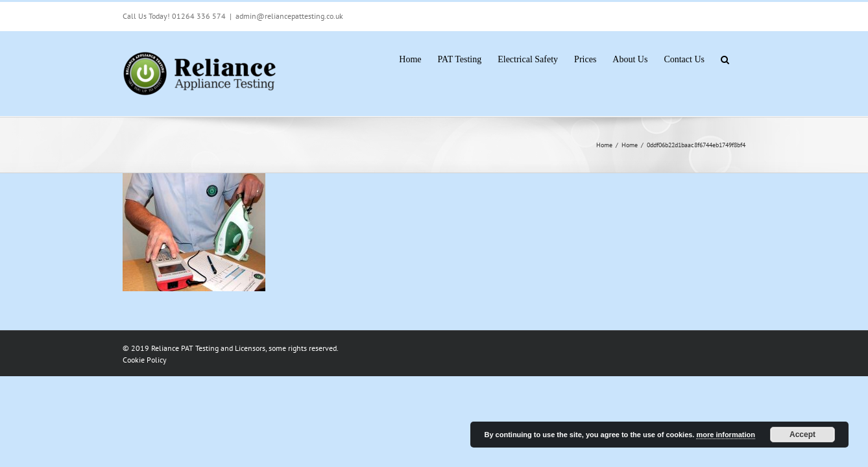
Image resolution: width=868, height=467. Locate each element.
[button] (741, 58)
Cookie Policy (145, 360)
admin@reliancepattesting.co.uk (289, 16)
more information (725, 435)
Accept (802, 435)
